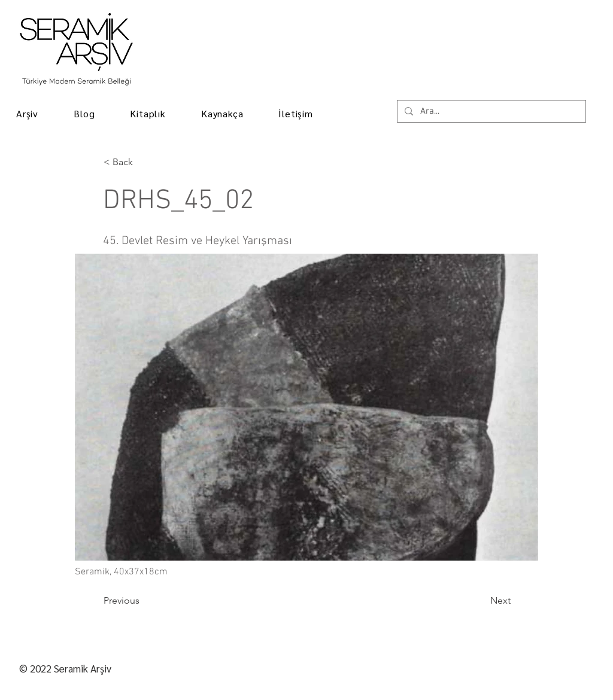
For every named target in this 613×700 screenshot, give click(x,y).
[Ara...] (490, 112)
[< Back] (143, 162)
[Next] (481, 601)
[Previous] (143, 601)
